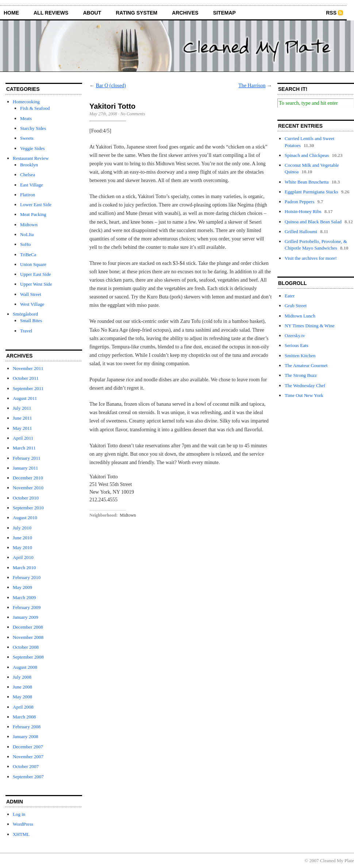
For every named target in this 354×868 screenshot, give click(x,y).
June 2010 (22, 538)
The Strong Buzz (301, 375)
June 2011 (22, 418)
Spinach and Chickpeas (307, 155)
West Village (32, 304)
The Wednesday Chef (305, 385)
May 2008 (22, 697)
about (92, 13)
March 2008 (24, 717)
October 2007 (26, 766)
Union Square (33, 264)
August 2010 (25, 518)
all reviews (51, 13)
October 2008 (26, 647)
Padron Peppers (299, 202)
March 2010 (24, 568)
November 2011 (28, 368)
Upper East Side (35, 274)
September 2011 (28, 388)
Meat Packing (33, 214)
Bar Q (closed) (111, 86)
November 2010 (28, 488)
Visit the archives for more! (311, 258)
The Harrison (252, 86)
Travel (26, 331)
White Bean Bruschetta (307, 182)
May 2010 (22, 547)
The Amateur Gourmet (306, 365)
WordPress (23, 824)
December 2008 (28, 627)
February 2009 (27, 607)
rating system (136, 13)
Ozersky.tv (295, 335)
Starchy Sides (33, 128)
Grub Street (296, 306)
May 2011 (22, 428)
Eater (290, 296)
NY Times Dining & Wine (310, 326)
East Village (32, 185)
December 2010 (28, 478)
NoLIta (27, 234)
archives (185, 13)
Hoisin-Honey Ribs (303, 211)
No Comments (133, 114)
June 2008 (22, 687)
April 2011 (23, 438)
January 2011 (25, 468)
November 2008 (28, 637)
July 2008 (22, 677)
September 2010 (28, 508)
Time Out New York (304, 395)
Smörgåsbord (25, 314)
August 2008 (25, 667)
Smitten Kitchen (300, 356)
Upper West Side (36, 284)
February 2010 (27, 577)
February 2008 (27, 727)
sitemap (224, 13)
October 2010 (26, 498)
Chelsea (28, 175)
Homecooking (26, 102)
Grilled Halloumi (301, 232)
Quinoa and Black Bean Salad (313, 222)
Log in (19, 814)
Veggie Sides (32, 148)
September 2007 (28, 777)
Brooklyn (29, 165)
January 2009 (26, 617)
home (11, 13)
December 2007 (28, 747)
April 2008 (23, 707)
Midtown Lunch (300, 316)
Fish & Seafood (35, 108)
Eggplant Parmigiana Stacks (311, 192)
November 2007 (28, 757)
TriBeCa (28, 254)
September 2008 (28, 657)
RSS (331, 13)
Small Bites (31, 321)
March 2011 (24, 448)
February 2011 (27, 458)
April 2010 (23, 557)
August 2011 (25, 398)
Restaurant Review (31, 158)
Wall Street (31, 294)
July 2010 (22, 528)
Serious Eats (297, 345)
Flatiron (28, 195)
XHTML (21, 834)
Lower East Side (36, 205)
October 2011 (26, 378)
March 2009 (24, 597)
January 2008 (26, 736)
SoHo (26, 244)
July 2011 (22, 408)
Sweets (27, 138)
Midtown (29, 225)
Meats (26, 118)
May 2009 (22, 587)
